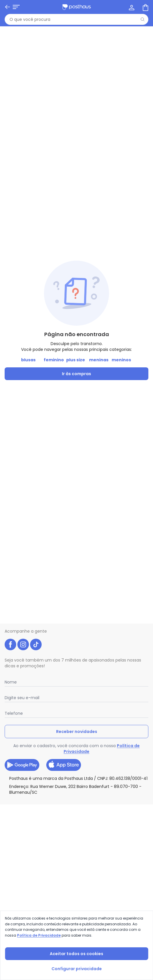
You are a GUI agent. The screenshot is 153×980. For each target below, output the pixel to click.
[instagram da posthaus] (23, 644)
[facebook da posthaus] (10, 644)
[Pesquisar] (143, 19)
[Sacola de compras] (145, 7)
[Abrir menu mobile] (16, 7)
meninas (99, 360)
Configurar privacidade (77, 969)
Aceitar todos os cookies (76, 954)
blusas (28, 360)
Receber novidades (77, 732)
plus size (76, 360)
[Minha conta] (131, 7)
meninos (121, 360)
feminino (54, 360)
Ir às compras (76, 374)
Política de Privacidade (39, 935)
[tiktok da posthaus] (36, 644)
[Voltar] (8, 7)
